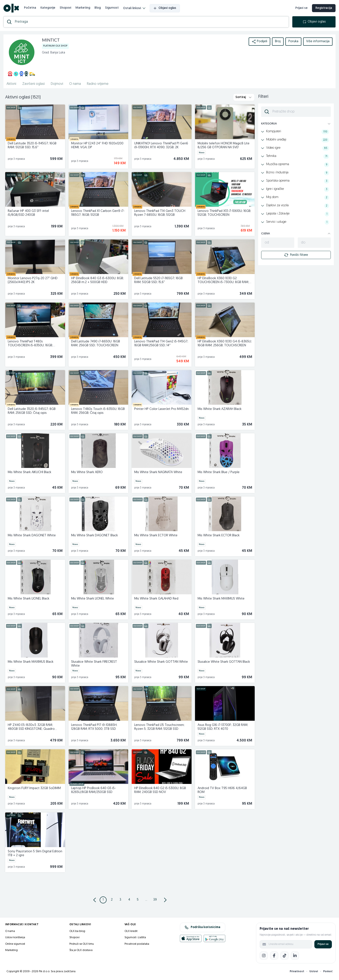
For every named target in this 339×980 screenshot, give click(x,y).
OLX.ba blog (77, 931)
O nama (10, 931)
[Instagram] (264, 956)
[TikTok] (285, 956)
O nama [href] (75, 84)
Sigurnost (112, 8)
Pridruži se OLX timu (82, 944)
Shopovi (65, 8)
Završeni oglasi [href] (34, 84)
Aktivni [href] (11, 84)
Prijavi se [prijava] (301, 8)
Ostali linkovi (134, 8)
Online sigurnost (15, 944)
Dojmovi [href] (57, 84)
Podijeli (259, 42)
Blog (98, 8)
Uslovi (314, 971)
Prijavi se (323, 944)
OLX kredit (131, 931)
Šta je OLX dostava (81, 950)
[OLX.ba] (11, 8)
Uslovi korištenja (15, 937)
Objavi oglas (165, 8)
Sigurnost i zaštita (135, 937)
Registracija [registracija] (324, 8)
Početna (30, 8)
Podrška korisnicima (202, 927)
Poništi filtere (296, 255)
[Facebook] (274, 956)
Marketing (83, 8)
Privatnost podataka (137, 944)
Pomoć (328, 971)
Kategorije (48, 8)
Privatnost (297, 971)
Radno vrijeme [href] (98, 84)
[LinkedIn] (295, 956)
